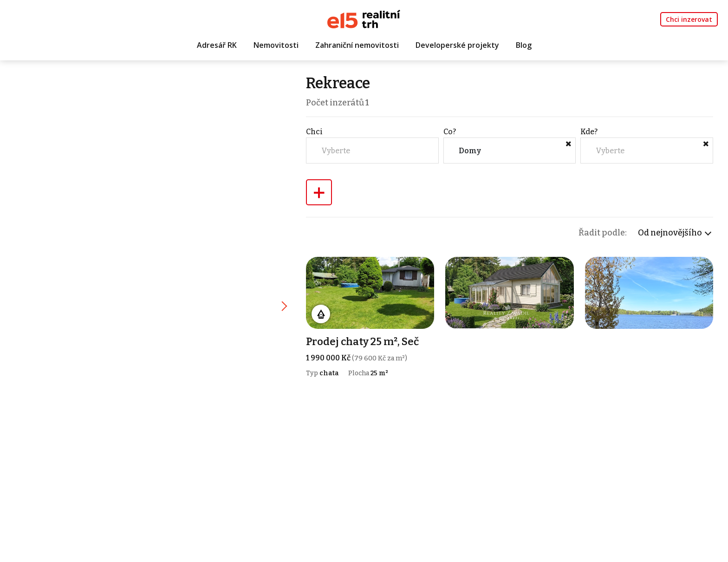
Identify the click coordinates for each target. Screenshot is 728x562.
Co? (450, 132)
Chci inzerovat (689, 19)
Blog (524, 45)
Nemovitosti (276, 45)
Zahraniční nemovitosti (357, 45)
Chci (314, 132)
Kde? (589, 132)
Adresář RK (217, 45)
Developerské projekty (457, 45)
